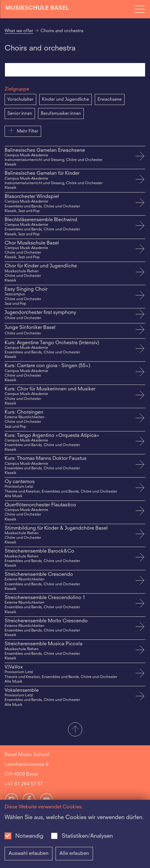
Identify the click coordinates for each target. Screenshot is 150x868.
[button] (75, 730)
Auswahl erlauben (29, 854)
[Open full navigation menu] (140, 9)
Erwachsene (110, 99)
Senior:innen (20, 114)
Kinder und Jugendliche (65, 99)
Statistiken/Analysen (87, 836)
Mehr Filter (23, 130)
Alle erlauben (74, 854)
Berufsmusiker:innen (61, 114)
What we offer (19, 31)
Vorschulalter (20, 99)
